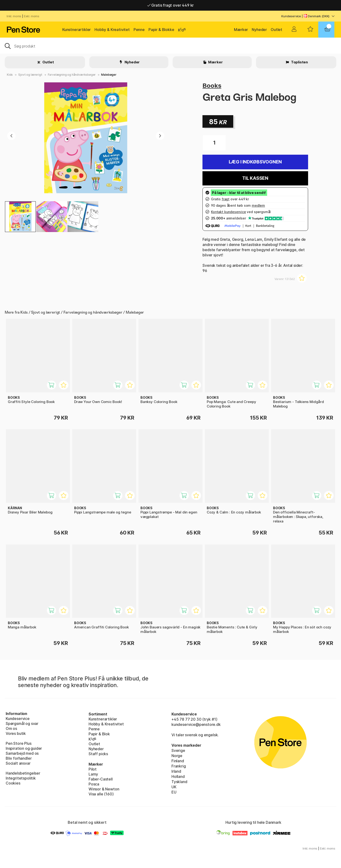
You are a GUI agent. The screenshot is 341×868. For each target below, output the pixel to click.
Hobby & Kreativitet (112, 30)
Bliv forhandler (19, 758)
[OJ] (170, 46)
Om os (11, 728)
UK (174, 787)
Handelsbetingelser (23, 773)
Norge (177, 756)
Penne (139, 30)
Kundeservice (291, 16)
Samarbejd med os (22, 753)
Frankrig (179, 766)
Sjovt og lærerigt (30, 75)
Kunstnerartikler (76, 30)
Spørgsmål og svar (22, 723)
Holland (178, 776)
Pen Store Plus (19, 743)
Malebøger (109, 75)
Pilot (93, 769)
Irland (176, 771)
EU (174, 792)
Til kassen (255, 178)
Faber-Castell (101, 779)
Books (212, 85)
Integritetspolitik (21, 778)
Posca (94, 784)
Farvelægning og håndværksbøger (72, 75)
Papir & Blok (99, 734)
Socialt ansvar (18, 763)
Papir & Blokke (161, 30)
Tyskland (179, 782)
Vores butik (16, 733)
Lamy (93, 774)
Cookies (13, 783)
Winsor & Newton (104, 789)
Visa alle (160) (101, 794)
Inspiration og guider (24, 748)
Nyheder (259, 30)
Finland (178, 761)
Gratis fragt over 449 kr (170, 5)
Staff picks (98, 754)
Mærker (241, 30)
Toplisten (299, 62)
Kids (10, 75)
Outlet (276, 30)
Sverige (178, 750)
